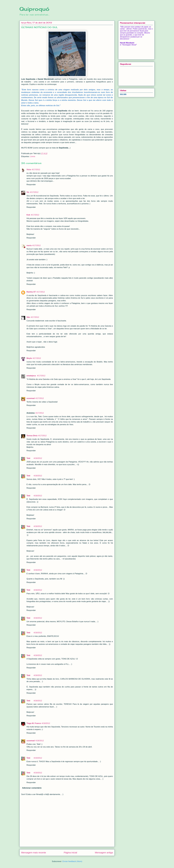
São (28, 317)
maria (29, 245)
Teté (28, 458)
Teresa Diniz (32, 436)
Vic (28, 192)
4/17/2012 (36, 170)
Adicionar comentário (32, 788)
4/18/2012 (38, 458)
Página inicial (70, 853)
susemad (31, 398)
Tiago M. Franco (34, 723)
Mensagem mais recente (34, 853)
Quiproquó (34, 9)
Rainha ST (31, 292)
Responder (31, 185)
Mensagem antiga (104, 853)
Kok (28, 215)
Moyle (29, 358)
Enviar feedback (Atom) (72, 861)
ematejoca (31, 376)
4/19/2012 (38, 758)
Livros (33, 156)
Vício (29, 170)
